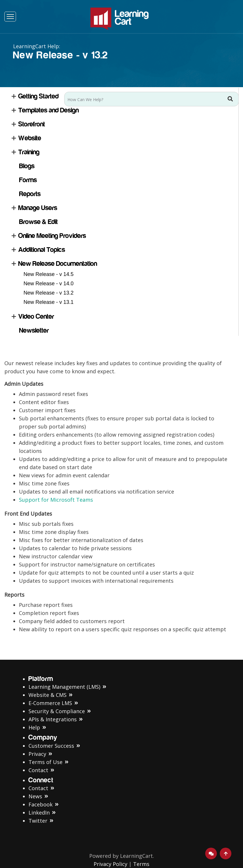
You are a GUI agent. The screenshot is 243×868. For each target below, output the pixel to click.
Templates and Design (49, 110)
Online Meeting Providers (52, 236)
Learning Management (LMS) (64, 687)
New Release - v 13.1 (49, 302)
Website (30, 138)
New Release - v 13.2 (49, 293)
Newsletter (34, 330)
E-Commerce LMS (50, 703)
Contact (38, 770)
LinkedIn (39, 813)
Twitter (38, 821)
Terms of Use (45, 762)
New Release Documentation (58, 264)
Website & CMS (48, 695)
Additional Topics (42, 250)
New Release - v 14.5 (49, 274)
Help (34, 727)
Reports (30, 194)
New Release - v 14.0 (49, 284)
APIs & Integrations (53, 719)
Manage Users (38, 208)
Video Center (36, 316)
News (35, 796)
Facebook (41, 804)
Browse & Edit (39, 222)
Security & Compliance (57, 711)
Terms (141, 864)
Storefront (32, 124)
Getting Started (39, 96)
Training (29, 152)
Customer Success (51, 746)
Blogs (27, 166)
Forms (28, 180)
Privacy (37, 754)
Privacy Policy (110, 864)
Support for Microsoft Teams (56, 500)
